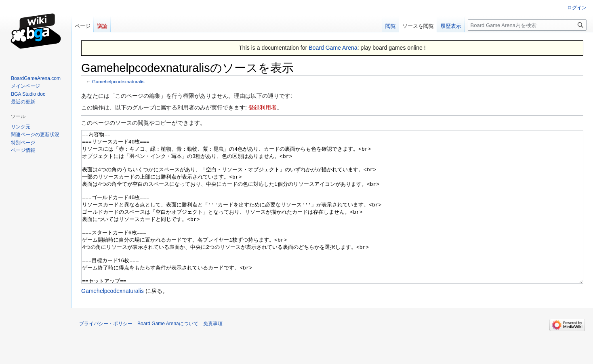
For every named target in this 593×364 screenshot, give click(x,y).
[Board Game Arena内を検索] (527, 25)
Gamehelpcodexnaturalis (118, 81)
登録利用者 (263, 107)
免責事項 (213, 354)
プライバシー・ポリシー (106, 354)
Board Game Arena (333, 48)
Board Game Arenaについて (168, 354)
